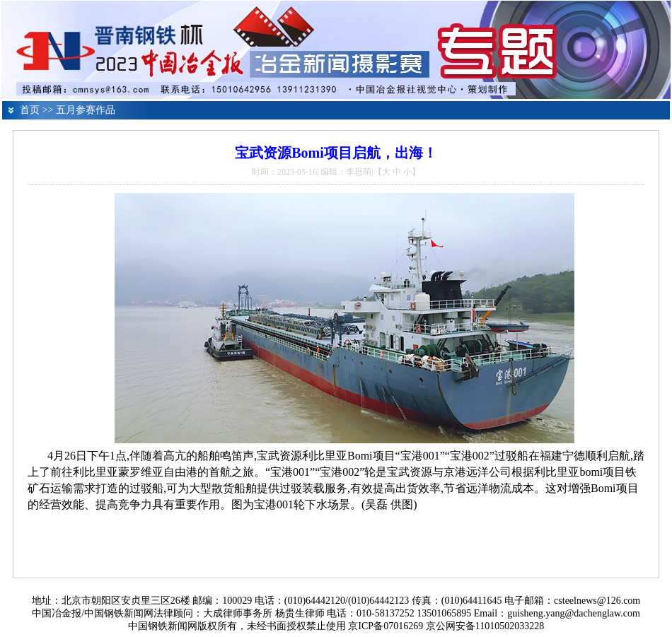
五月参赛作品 (86, 110)
